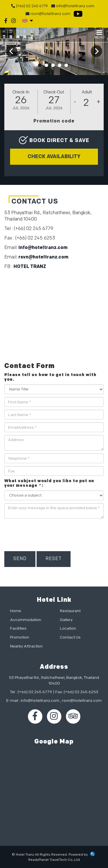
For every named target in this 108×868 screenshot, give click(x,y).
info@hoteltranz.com (43, 248)
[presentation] (48, 533)
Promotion (20, 637)
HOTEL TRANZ (30, 267)
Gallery (66, 620)
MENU (99, 35)
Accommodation (26, 620)
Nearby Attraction (26, 646)
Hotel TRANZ (18, 34)
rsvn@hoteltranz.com (43, 257)
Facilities (18, 628)
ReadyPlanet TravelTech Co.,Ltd (54, 860)
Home (16, 611)
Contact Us (70, 637)
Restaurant (70, 611)
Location (68, 628)
